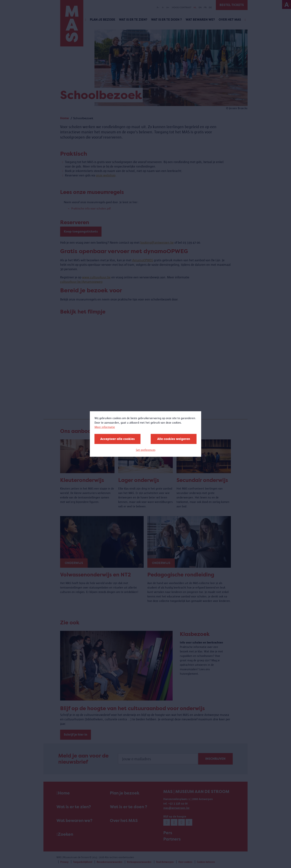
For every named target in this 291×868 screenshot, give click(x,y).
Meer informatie (105, 427)
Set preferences (146, 450)
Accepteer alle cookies (117, 439)
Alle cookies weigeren (174, 439)
